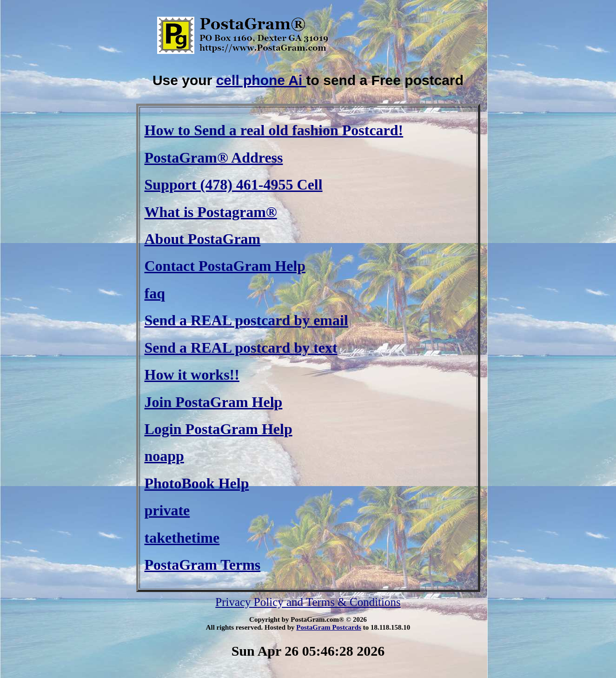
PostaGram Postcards (329, 627)
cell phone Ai (261, 80)
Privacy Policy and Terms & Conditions (308, 602)
